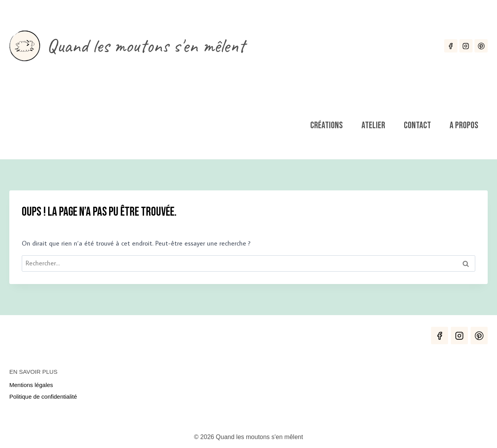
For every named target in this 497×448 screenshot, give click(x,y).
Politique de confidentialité (43, 397)
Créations (327, 125)
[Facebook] (451, 46)
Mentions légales (31, 385)
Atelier (373, 125)
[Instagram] (466, 46)
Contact (417, 125)
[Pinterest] (481, 46)
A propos (464, 125)
